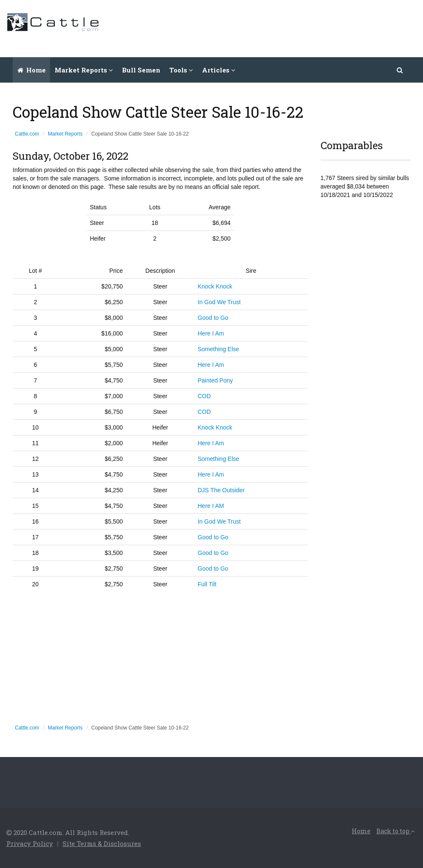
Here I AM (211, 506)
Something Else (218, 349)
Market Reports (65, 134)
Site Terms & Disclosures (102, 843)
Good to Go (213, 318)
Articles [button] (219, 70)
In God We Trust (219, 302)
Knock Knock (215, 286)
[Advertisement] (263, 28)
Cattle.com (27, 134)
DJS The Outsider (221, 490)
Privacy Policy (30, 843)
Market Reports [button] (84, 70)
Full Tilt (207, 584)
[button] (400, 70)
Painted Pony (215, 380)
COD (204, 396)
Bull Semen (141, 70)
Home (32, 70)
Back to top (395, 831)
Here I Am (211, 333)
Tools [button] (181, 70)
